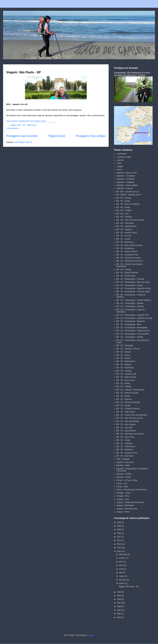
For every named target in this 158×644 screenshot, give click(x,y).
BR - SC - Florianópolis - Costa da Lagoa (133, 292)
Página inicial (57, 136)
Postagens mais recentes (22, 136)
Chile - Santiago (123, 459)
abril (121, 573)
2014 (119, 540)
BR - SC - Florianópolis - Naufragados (132, 328)
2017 (119, 537)
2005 (119, 610)
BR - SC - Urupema (124, 443)
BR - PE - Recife (123, 207)
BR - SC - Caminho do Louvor (129, 258)
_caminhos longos (124, 157)
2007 (119, 603)
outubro (123, 558)
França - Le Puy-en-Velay (127, 480)
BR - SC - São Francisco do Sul (129, 418)
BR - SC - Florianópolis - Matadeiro (131, 321)
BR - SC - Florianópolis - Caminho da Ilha (133, 288)
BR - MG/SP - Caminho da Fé (129, 195)
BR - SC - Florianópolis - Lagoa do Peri (132, 315)
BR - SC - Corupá (124, 270)
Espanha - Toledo (124, 477)
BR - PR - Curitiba (124, 210)
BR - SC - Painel (123, 383)
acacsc (119, 170)
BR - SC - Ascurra (124, 236)
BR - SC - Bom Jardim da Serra (129, 245)
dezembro (124, 554)
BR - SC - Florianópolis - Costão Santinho (133, 300)
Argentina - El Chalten (125, 179)
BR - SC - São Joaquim (126, 424)
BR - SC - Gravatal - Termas (128, 349)
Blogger (91, 635)
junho (122, 565)
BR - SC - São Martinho (126, 431)
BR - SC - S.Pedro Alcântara (128, 409)
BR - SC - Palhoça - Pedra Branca (130, 390)
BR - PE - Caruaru (124, 198)
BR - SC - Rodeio (124, 406)
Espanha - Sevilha (124, 474)
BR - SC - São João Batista (128, 421)
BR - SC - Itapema (124, 365)
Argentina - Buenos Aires (127, 173)
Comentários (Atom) (23, 142)
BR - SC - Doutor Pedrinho (127, 273)
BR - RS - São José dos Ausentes (130, 220)
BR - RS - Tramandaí (125, 223)
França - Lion (122, 483)
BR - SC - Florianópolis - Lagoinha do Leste (134, 318)
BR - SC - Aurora (123, 239)
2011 (119, 551)
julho (121, 562)
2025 (119, 522)
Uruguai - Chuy (123, 499)
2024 (119, 526)
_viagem (13, 125)
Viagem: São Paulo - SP (23, 72)
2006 (119, 606)
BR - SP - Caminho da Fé (127, 453)
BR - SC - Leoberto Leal (126, 374)
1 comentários (12, 128)
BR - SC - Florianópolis (126, 276)
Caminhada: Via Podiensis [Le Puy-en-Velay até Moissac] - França (132, 74)
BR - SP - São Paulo (27, 125)
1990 (119, 617)
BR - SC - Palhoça (124, 386)
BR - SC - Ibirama (124, 352)
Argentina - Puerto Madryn (127, 185)
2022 (119, 533)
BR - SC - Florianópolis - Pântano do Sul (133, 331)
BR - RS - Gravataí (124, 217)
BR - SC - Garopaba (125, 346)
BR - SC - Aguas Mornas (126, 226)
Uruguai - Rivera (123, 512)
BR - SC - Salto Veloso (126, 412)
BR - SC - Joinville (124, 371)
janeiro (122, 583)
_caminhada (121, 154)
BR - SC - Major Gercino (126, 377)
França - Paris (122, 487)
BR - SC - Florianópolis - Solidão (130, 337)
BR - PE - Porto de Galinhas (128, 204)
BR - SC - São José (124, 428)
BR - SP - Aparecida (125, 450)
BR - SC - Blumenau (125, 242)
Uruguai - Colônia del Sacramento (130, 502)
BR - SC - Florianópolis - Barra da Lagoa (133, 282)
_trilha (119, 163)
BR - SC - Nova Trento (126, 380)
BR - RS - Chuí (123, 214)
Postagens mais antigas (91, 136)
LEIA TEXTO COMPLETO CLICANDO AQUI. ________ (31, 121)
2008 (119, 599)
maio (121, 569)
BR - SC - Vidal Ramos (126, 447)
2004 (119, 614)
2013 (119, 544)
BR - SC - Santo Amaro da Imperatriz (132, 415)
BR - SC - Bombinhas (125, 248)
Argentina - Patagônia (125, 182)
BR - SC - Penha (123, 396)
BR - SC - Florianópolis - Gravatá (130, 306)
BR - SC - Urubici (123, 440)
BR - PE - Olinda (123, 201)
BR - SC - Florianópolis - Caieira (130, 285)
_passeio (120, 160)
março (122, 576)
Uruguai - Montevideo (125, 505)
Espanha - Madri (123, 465)
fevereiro (123, 580)
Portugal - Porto (123, 496)
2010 (119, 592)
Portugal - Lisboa (123, 493)
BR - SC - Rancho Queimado (128, 402)
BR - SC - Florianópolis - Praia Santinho (133, 334)
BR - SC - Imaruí (123, 355)
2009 (119, 596)
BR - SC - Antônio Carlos (127, 233)
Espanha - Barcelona (125, 462)
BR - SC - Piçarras (124, 399)
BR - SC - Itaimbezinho (126, 361)
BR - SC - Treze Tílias (125, 437)
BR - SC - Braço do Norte (127, 251)
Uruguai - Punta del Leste (127, 509)
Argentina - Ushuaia (125, 188)
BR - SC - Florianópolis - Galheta (130, 303)
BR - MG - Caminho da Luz (128, 192)
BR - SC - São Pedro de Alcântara (130, 434)
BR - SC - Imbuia (123, 358)
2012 (119, 548)
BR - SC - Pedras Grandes (127, 393)
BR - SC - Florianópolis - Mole (129, 324)
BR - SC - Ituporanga (125, 368)
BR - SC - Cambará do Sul (127, 255)
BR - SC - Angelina (124, 230)
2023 (119, 530)
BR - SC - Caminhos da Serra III (130, 261)
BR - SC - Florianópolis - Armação (130, 279)
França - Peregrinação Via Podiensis (131, 490)
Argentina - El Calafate (126, 176)
